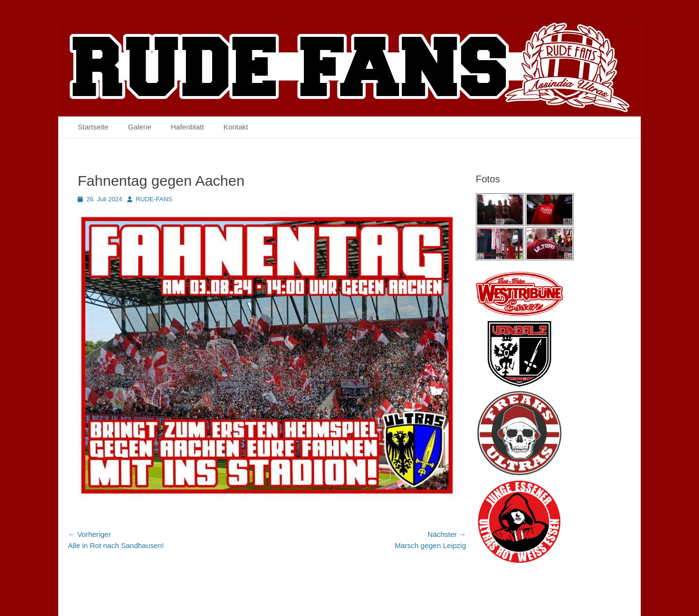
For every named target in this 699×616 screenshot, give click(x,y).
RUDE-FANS (154, 199)
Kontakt (236, 127)
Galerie (139, 127)
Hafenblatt (187, 127)
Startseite (93, 127)
